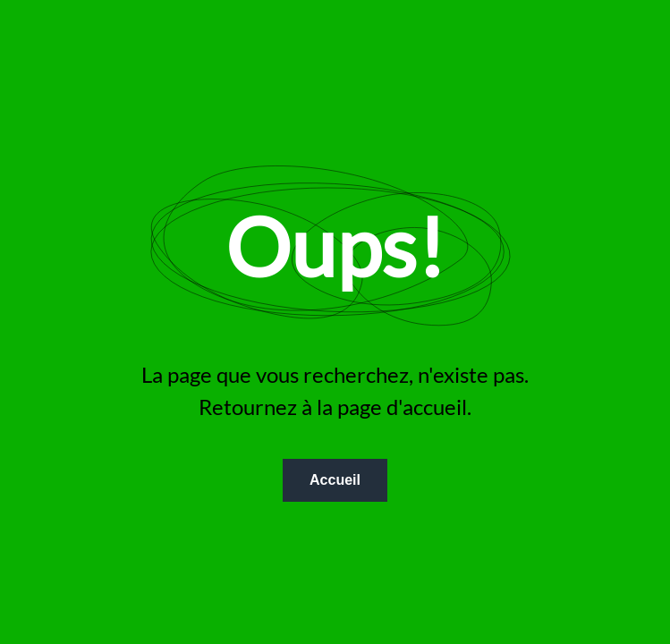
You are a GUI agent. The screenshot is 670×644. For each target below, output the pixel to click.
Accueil (335, 480)
